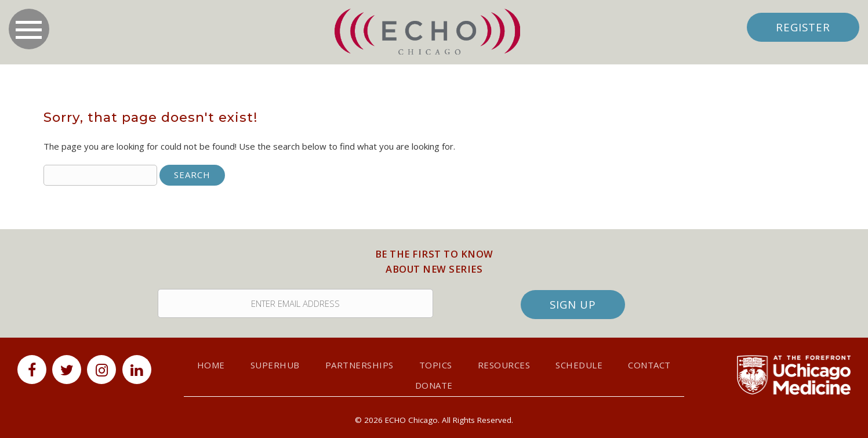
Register (803, 27)
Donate (434, 385)
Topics (436, 365)
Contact (649, 365)
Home (211, 365)
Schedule (579, 365)
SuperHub (275, 365)
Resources (504, 365)
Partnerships (359, 365)
